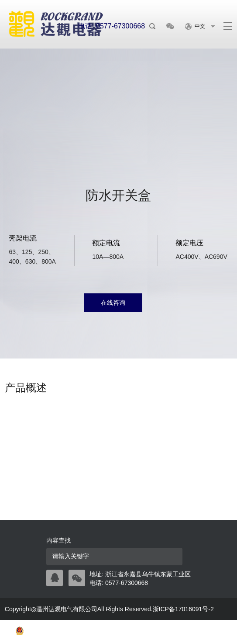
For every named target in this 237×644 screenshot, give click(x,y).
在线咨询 (113, 303)
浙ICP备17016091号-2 (183, 609)
